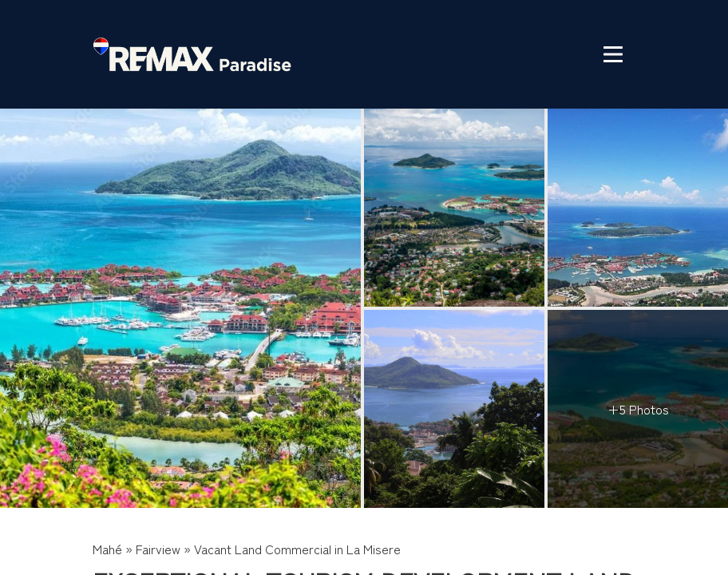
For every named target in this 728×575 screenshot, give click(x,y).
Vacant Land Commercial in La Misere (297, 549)
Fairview (158, 549)
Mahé (107, 549)
